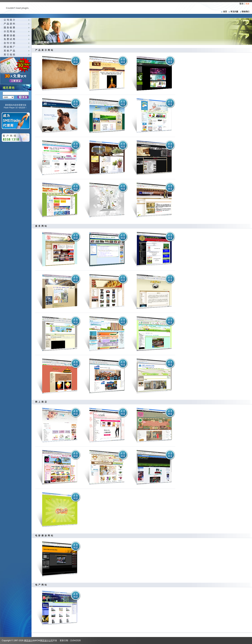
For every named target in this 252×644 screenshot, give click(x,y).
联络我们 (244, 12)
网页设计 (28, 640)
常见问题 (233, 12)
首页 (224, 12)
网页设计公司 (47, 640)
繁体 (241, 4)
